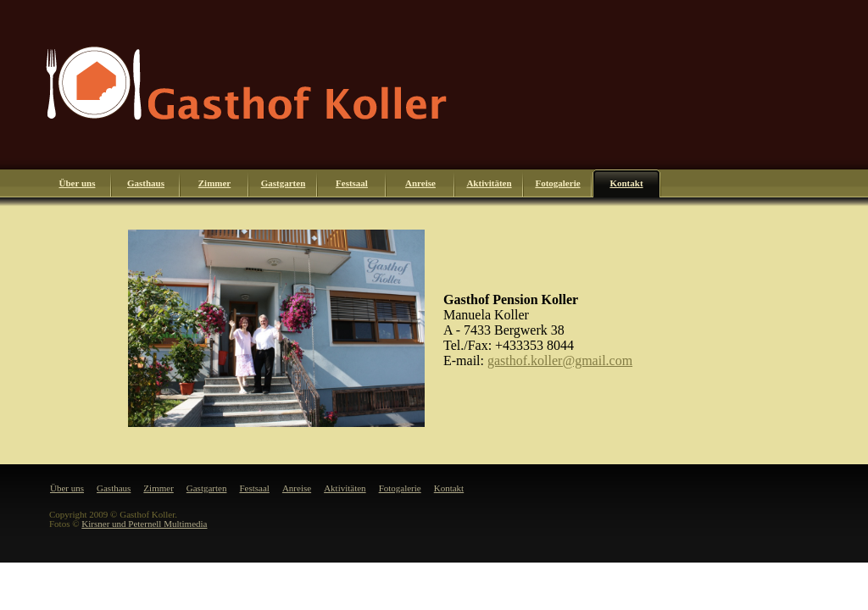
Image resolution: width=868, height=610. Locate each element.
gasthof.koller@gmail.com (560, 360)
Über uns (78, 183)
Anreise (420, 183)
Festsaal (352, 183)
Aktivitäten (489, 183)
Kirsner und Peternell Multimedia (144, 524)
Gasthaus (146, 183)
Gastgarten (284, 183)
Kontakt (626, 183)
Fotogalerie (557, 183)
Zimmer (214, 183)
